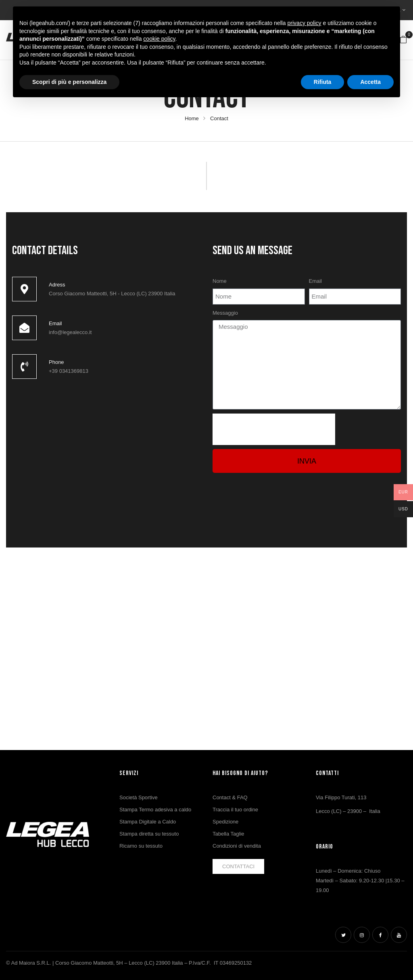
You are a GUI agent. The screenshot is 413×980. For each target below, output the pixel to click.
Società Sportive (139, 797)
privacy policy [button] (305, 23)
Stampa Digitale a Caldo (148, 822)
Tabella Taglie (228, 834)
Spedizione (225, 822)
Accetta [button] (370, 82)
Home (192, 118)
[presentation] (274, 429)
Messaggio (225, 313)
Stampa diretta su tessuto (149, 834)
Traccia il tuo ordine (235, 810)
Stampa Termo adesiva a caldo (155, 810)
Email (316, 281)
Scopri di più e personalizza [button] (69, 82)
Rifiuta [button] (323, 82)
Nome (220, 281)
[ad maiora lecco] (106, 448)
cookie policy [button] (159, 39)
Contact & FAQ (230, 797)
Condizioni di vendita (237, 846)
